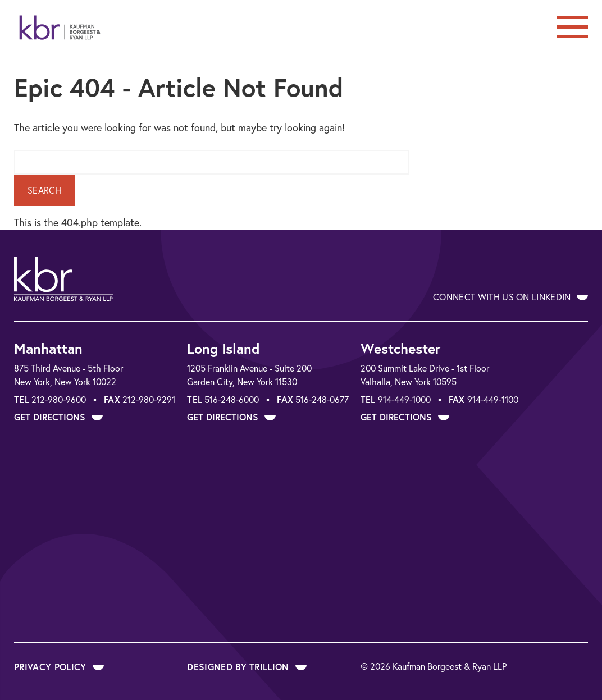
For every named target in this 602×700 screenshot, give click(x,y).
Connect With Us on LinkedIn (510, 297)
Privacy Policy (59, 667)
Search (45, 190)
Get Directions (58, 417)
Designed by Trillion (247, 667)
